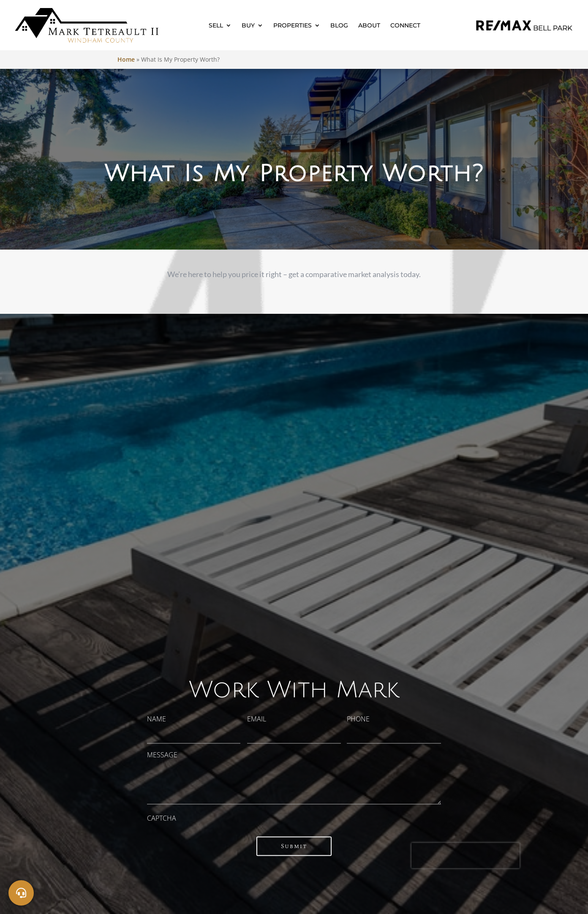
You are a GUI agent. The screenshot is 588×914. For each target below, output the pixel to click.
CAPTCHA (162, 819)
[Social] (21, 893)
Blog (339, 25)
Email (257, 719)
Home (126, 59)
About (369, 25)
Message (162, 755)
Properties (293, 25)
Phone (358, 719)
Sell (216, 25)
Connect (405, 25)
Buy (248, 25)
